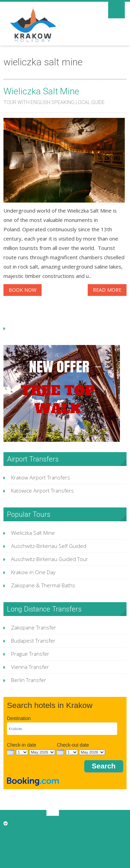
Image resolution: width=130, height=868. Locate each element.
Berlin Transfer (29, 680)
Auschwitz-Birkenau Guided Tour (50, 559)
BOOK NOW (23, 290)
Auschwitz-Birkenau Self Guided (49, 546)
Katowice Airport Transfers (42, 491)
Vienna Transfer (30, 667)
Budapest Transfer (33, 641)
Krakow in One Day (33, 572)
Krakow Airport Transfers (41, 477)
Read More (107, 290)
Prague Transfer (30, 654)
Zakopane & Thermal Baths (43, 585)
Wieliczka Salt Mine (41, 91)
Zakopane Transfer (34, 627)
